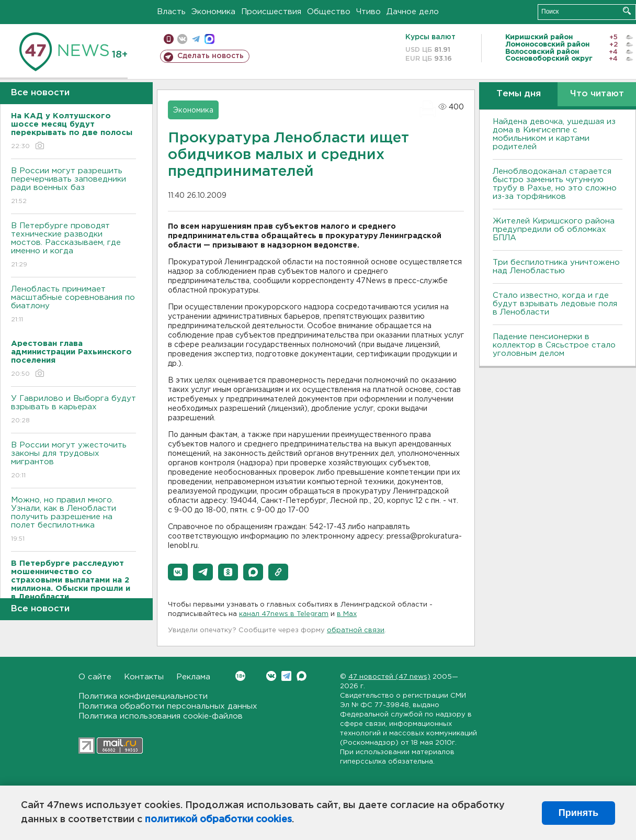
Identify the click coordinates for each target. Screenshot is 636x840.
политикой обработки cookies (218, 820)
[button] (178, 572)
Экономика (213, 12)
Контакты (144, 677)
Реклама (193, 677)
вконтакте (182, 39)
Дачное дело (413, 12)
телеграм (196, 39)
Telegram (286, 676)
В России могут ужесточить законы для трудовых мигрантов (73, 461)
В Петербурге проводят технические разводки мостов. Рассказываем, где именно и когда (73, 246)
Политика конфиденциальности (143, 696)
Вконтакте (240, 676)
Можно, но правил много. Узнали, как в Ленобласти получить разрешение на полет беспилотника (73, 520)
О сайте (95, 677)
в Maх (347, 614)
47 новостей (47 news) (389, 677)
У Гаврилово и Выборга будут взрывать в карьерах (73, 410)
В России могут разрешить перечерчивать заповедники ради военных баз (73, 187)
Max (302, 676)
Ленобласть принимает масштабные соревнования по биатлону (73, 305)
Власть (171, 12)
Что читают (597, 94)
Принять (578, 813)
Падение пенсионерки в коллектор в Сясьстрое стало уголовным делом (554, 345)
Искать (627, 11)
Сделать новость (211, 56)
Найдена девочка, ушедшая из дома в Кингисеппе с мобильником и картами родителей (554, 134)
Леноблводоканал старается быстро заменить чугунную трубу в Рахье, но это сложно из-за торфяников (555, 184)
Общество (329, 12)
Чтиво (368, 12)
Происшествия (271, 12)
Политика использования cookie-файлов (161, 716)
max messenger (209, 39)
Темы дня (519, 94)
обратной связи (356, 630)
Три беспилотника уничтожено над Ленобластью (556, 267)
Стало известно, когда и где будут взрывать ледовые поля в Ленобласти (555, 304)
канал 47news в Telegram (284, 614)
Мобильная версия (169, 39)
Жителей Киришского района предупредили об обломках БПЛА (554, 229)
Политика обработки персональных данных (168, 706)
